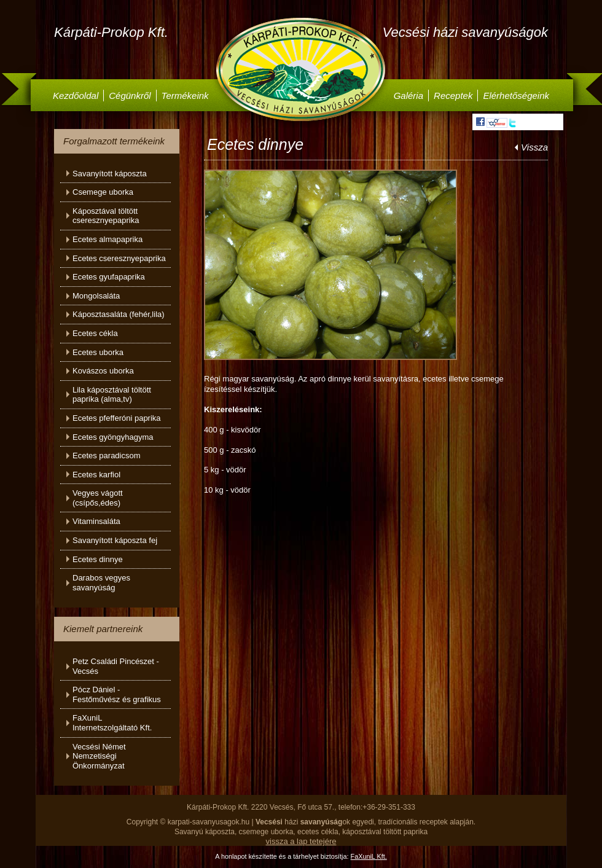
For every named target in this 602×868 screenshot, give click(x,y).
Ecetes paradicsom (107, 456)
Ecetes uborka (98, 352)
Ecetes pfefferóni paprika (117, 418)
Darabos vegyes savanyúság (101, 583)
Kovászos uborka (103, 371)
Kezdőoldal (76, 96)
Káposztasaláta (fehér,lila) (119, 314)
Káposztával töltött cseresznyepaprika (106, 216)
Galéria (408, 96)
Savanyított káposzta (110, 174)
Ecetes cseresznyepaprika (119, 258)
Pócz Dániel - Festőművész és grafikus (117, 694)
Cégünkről (130, 96)
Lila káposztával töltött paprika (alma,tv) (112, 395)
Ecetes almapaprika (107, 239)
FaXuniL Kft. (369, 856)
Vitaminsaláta (96, 521)
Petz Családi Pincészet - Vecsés (116, 666)
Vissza (534, 147)
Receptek (453, 96)
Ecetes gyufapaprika (109, 277)
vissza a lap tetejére (301, 841)
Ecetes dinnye (98, 559)
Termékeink (185, 96)
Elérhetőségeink (516, 96)
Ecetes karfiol (96, 475)
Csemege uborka (103, 192)
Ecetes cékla (95, 333)
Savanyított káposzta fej (115, 540)
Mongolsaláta (96, 296)
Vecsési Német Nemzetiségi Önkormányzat (99, 756)
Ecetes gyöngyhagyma (113, 437)
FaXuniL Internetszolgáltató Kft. (112, 723)
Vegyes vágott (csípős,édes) (98, 498)
